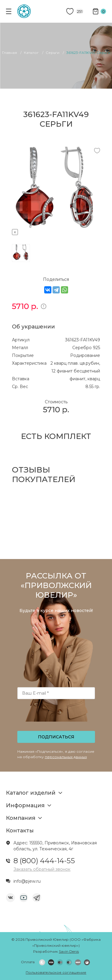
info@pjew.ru (27, 881)
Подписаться (56, 737)
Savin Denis (69, 951)
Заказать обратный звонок (42, 869)
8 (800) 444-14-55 (44, 861)
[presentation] (56, 717)
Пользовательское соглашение (56, 972)
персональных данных (66, 757)
